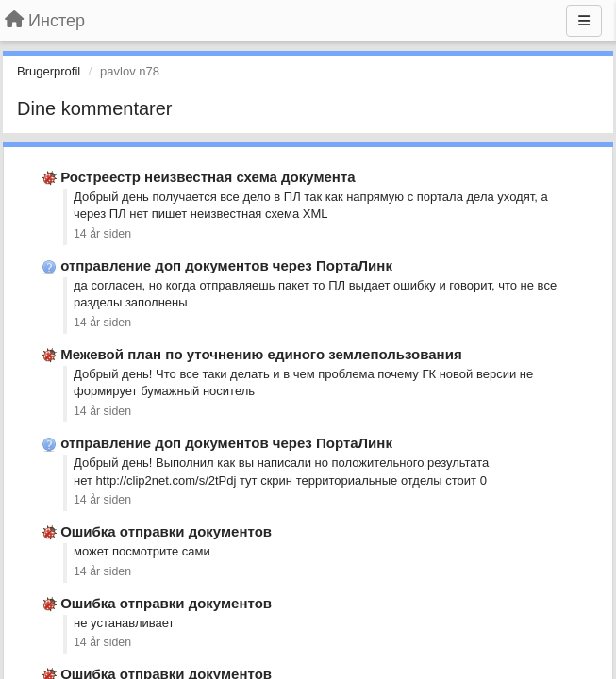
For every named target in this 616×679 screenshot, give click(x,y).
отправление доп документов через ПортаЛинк (226, 265)
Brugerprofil (49, 71)
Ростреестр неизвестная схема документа (208, 177)
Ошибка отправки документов (166, 531)
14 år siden (102, 234)
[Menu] (584, 21)
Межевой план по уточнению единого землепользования (261, 354)
